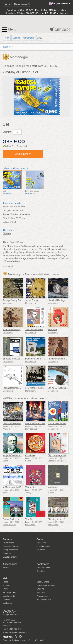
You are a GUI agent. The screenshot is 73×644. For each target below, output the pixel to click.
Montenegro (29, 38)
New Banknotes (43, 567)
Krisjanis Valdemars (12, 455)
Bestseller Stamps (11, 546)
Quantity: (7, 132)
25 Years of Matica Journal (15, 359)
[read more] (8, 266)
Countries (7, 553)
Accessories (10, 564)
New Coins (41, 543)
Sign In (7, 4)
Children (7, 233)
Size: (5, 218)
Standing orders (10, 557)
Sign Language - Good (59, 455)
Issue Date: (8, 207)
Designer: (7, 210)
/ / (60, 4)
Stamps (16, 38)
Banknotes (43, 564)
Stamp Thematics (10, 550)
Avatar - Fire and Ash (35, 423)
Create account (21, 4)
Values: (6, 222)
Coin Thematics (43, 546)
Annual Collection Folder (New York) (20, 519)
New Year (52, 330)
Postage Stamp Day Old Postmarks (20, 300)
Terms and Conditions (46, 585)
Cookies (6, 599)
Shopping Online (44, 599)
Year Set (29, 519)
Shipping (40, 589)
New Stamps (8, 543)
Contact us (7, 603)
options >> (8, 47)
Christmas (30, 455)
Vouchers (41, 592)
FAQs (5, 589)
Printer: (6, 214)
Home (7, 38)
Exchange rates (9, 592)
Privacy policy (42, 596)
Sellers (6, 567)
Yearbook (30, 487)
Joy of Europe (32, 300)
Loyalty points (9, 596)
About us (7, 585)
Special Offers (43, 582)
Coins (40, 539)
